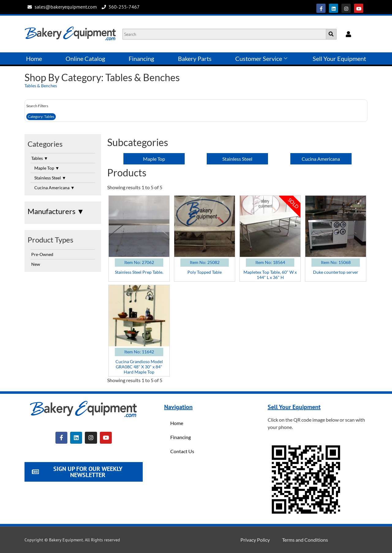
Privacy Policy (255, 540)
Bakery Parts (195, 58)
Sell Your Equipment (339, 58)
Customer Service (261, 58)
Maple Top (47, 168)
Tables (40, 158)
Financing (141, 58)
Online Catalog (85, 58)
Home (34, 58)
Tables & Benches (41, 86)
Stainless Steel (50, 178)
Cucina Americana (55, 188)
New (36, 264)
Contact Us (182, 451)
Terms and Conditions (305, 540)
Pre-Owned (42, 254)
